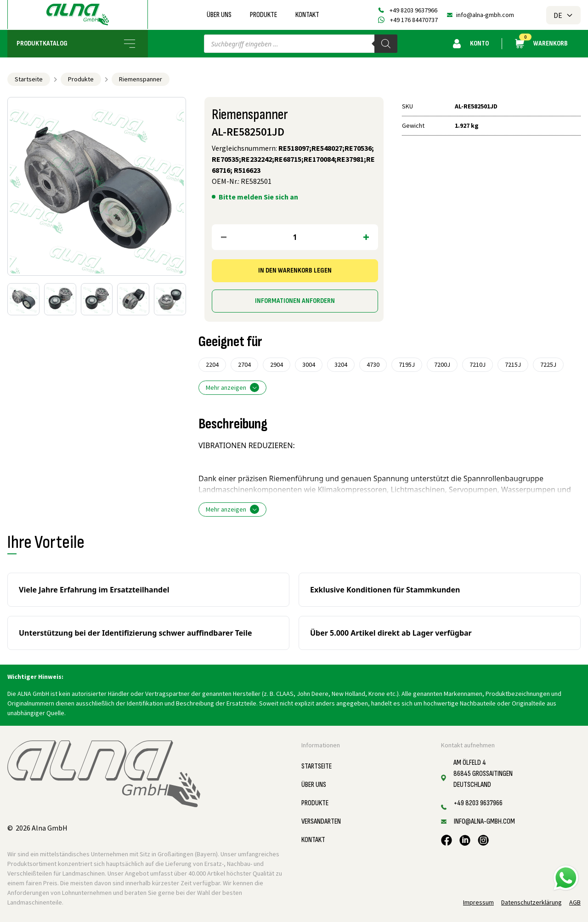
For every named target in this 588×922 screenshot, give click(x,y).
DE (563, 15)
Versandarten (321, 822)
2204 (212, 364)
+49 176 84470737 (414, 20)
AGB (575, 902)
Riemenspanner (141, 79)
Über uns (219, 15)
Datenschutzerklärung (531, 902)
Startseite (29, 79)
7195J (407, 364)
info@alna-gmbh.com (485, 15)
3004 (309, 364)
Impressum (478, 902)
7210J (478, 364)
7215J (513, 364)
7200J (442, 364)
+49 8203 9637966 (413, 10)
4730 (373, 364)
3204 (341, 364)
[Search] (386, 44)
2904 (277, 364)
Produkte (263, 15)
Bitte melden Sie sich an (258, 197)
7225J (548, 364)
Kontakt (307, 15)
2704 (244, 364)
